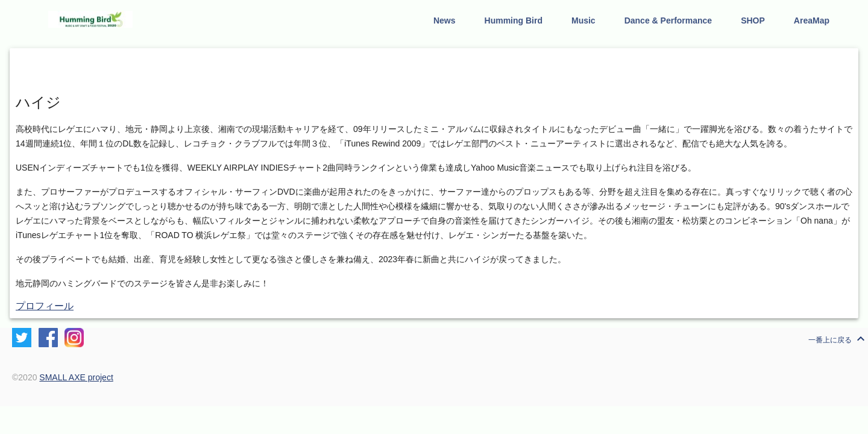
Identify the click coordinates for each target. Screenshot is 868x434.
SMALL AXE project (76, 377)
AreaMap (812, 20)
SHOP (753, 20)
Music (583, 20)
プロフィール (45, 306)
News (445, 20)
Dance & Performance (668, 20)
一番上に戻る (838, 339)
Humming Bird (514, 20)
